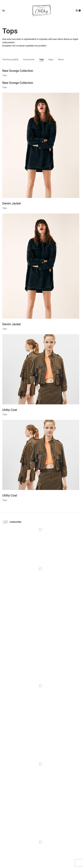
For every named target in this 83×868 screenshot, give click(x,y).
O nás (46, 857)
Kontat (52, 857)
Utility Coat (10, 410)
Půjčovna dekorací (36, 857)
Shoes (61, 60)
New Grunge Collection (18, 71)
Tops (42, 60)
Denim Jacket (12, 203)
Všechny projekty (10, 60)
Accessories (29, 60)
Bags (51, 60)
